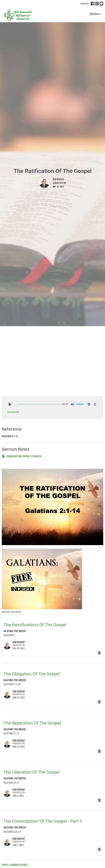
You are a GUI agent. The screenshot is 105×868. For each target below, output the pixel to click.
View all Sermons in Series (15, 865)
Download (13, 412)
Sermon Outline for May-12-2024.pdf (22, 456)
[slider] (37, 404)
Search (84, 3)
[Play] (10, 404)
